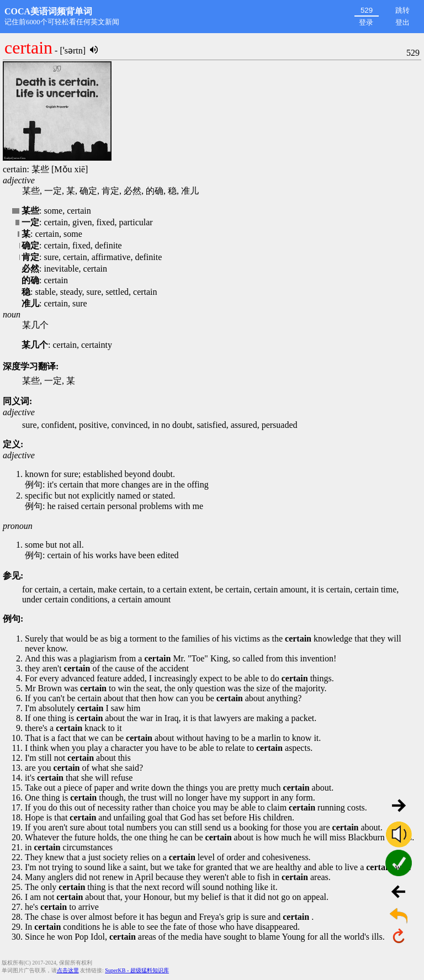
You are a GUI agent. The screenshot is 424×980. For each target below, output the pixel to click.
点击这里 (68, 970)
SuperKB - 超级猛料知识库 (137, 970)
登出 (402, 22)
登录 (366, 22)
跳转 (402, 10)
